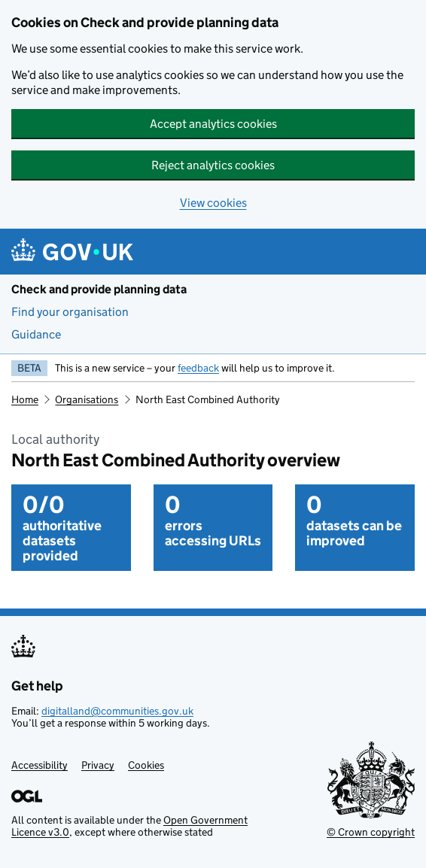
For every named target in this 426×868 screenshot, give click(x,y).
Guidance (36, 334)
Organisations (87, 399)
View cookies (213, 203)
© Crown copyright (371, 832)
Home (25, 399)
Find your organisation (70, 312)
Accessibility (40, 765)
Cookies (146, 765)
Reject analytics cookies (213, 165)
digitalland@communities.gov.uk (117, 711)
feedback (198, 368)
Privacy (98, 765)
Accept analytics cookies (213, 124)
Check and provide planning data (99, 289)
